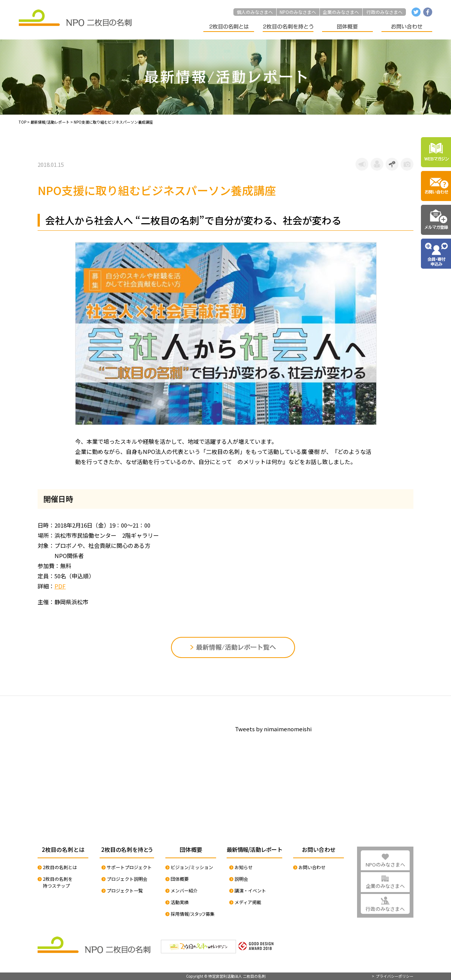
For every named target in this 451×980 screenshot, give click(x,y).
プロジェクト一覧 (125, 890)
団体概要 (180, 879)
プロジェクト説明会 (127, 879)
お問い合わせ (312, 867)
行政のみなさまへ (384, 12)
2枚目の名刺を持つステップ (58, 882)
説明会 (241, 879)
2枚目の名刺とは (60, 867)
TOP (23, 122)
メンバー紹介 (184, 890)
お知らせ (244, 867)
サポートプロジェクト (129, 867)
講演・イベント (250, 890)
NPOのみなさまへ (298, 12)
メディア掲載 (248, 902)
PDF (60, 586)
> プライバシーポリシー (393, 976)
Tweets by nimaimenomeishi (273, 729)
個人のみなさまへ (255, 12)
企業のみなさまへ (341, 12)
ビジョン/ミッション (192, 867)
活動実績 (180, 902)
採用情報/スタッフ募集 (193, 914)
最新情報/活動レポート (50, 122)
